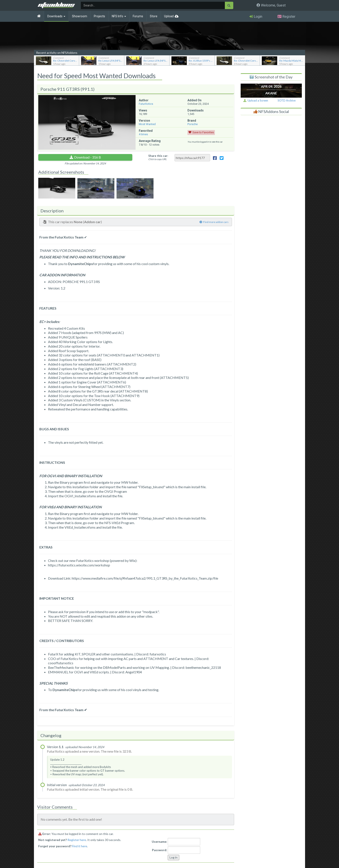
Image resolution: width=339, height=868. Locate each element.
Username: (159, 842)
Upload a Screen (256, 100)
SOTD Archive (287, 100)
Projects (99, 16)
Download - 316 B (88, 157)
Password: (160, 850)
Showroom (80, 16)
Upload (169, 16)
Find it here (80, 846)
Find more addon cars (214, 222)
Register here (77, 840)
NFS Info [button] (119, 16)
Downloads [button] (56, 16)
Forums (138, 16)
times (143, 134)
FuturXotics (146, 104)
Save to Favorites (203, 132)
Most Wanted (147, 124)
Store (154, 16)
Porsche (193, 124)
